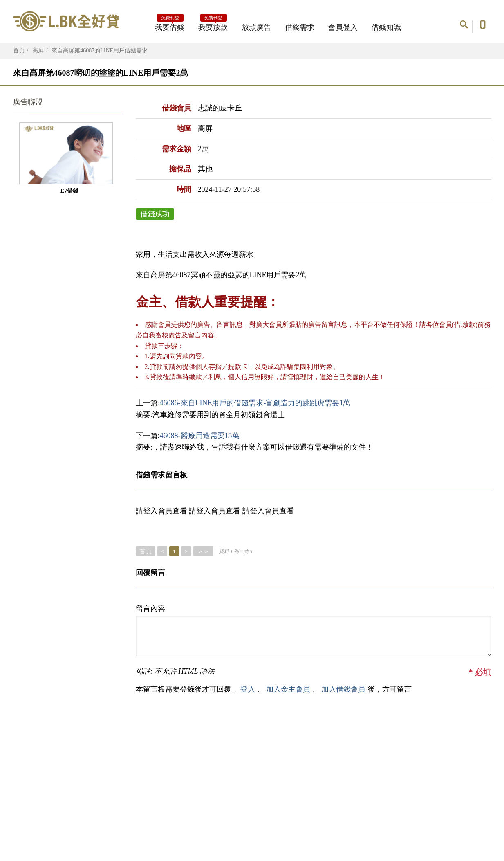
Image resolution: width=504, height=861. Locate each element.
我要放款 (213, 25)
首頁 (19, 51)
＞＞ (203, 551)
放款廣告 (256, 27)
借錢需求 (300, 27)
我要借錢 (170, 25)
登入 (248, 689)
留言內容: (151, 609)
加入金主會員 (289, 689)
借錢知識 (386, 27)
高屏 (38, 51)
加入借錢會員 (344, 689)
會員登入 (343, 27)
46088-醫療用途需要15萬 (200, 436)
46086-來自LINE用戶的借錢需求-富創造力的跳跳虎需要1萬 (255, 403)
